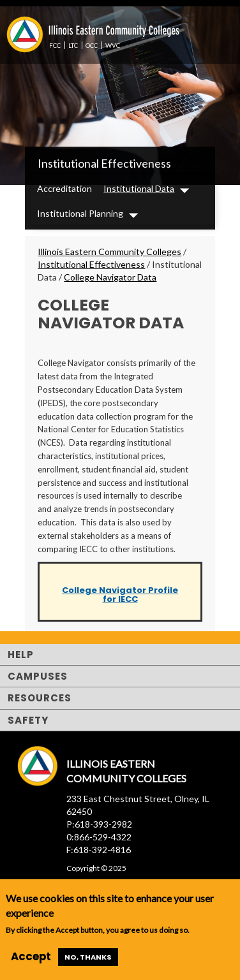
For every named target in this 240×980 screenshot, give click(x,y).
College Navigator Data (110, 277)
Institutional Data (139, 188)
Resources (40, 698)
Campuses (38, 676)
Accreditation (64, 188)
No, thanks (88, 957)
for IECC (120, 599)
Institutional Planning (80, 213)
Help (21, 655)
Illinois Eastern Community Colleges (109, 252)
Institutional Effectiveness (104, 163)
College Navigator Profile (120, 590)
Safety (28, 720)
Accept (31, 956)
